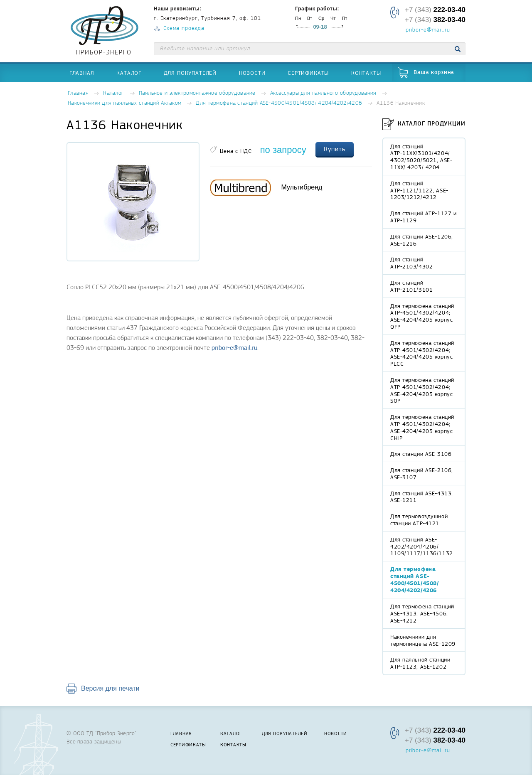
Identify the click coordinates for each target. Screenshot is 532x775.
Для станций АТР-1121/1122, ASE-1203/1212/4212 (419, 190)
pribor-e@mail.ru (428, 30)
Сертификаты (308, 73)
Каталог (129, 73)
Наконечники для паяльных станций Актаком (124, 103)
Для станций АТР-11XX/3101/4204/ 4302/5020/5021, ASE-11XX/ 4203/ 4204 (421, 157)
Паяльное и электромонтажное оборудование (197, 93)
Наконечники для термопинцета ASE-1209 (423, 640)
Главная (82, 73)
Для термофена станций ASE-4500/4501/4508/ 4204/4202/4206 (279, 103)
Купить (335, 149)
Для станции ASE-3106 (421, 454)
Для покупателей (190, 73)
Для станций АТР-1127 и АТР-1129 (423, 217)
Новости (252, 73)
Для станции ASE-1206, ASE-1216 (422, 240)
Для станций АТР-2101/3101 (411, 286)
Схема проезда (184, 28)
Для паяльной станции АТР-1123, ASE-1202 (420, 663)
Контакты (366, 73)
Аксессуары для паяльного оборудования (323, 93)
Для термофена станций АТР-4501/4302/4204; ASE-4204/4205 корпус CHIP (422, 427)
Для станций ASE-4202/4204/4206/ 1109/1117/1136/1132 (422, 546)
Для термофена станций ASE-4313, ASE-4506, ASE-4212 (422, 613)
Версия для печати (110, 688)
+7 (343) (435, 10)
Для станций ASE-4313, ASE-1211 (422, 497)
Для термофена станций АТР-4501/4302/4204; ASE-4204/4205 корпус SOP (422, 390)
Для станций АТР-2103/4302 (411, 263)
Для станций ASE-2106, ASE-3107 (422, 474)
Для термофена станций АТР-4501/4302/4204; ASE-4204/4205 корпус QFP (422, 316)
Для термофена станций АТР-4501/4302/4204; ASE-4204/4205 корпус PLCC (422, 353)
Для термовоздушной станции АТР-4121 (419, 520)
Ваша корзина (434, 73)
